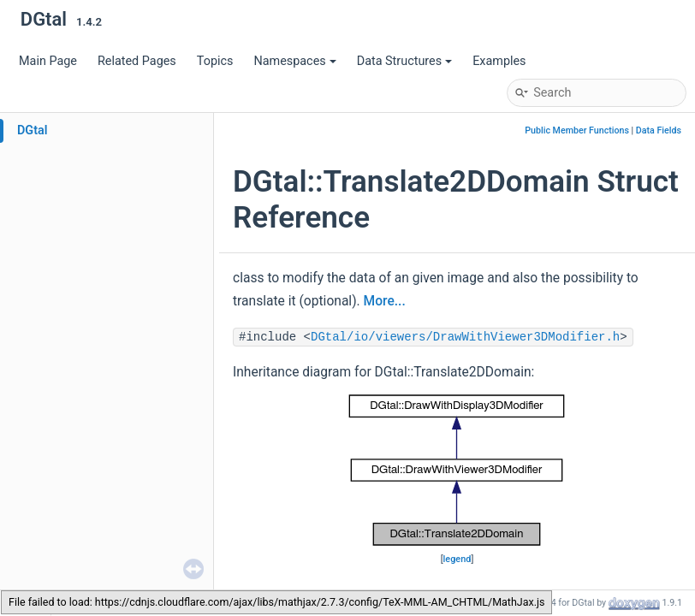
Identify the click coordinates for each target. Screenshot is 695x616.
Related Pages (137, 61)
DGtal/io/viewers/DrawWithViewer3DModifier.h (465, 337)
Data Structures (404, 61)
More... (385, 301)
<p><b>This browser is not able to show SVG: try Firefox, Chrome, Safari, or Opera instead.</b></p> (457, 470)
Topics (215, 61)
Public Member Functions (577, 130)
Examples (499, 61)
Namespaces (294, 61)
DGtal (33, 130)
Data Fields (659, 130)
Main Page (48, 61)
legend (457, 559)
